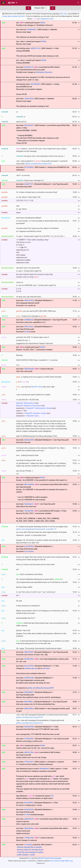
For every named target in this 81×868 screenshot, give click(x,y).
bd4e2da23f (29, 810)
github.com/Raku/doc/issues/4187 (39, 164)
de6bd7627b (29, 819)
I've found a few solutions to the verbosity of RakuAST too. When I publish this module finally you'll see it (41, 449)
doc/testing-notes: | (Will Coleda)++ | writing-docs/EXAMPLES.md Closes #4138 (38, 89)
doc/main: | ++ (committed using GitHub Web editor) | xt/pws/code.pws (43, 821)
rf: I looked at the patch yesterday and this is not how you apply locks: (42, 528)
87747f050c (29, 167)
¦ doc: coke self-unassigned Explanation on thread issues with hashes (42, 716)
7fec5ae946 (29, 511)
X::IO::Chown (29, 551)
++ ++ (23, 382)
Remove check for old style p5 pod (30, 850)
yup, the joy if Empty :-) (25, 471)
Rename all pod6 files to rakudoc (30, 847)
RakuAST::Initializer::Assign (36, 413)
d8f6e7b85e (29, 709)
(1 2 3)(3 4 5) (19, 290)
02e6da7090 (29, 727)
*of (17, 474)
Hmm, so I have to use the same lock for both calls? (36, 565)
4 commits (28, 845)
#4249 (42, 746)
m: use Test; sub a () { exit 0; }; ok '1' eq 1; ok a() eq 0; (36, 592)
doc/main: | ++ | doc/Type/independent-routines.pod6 (42, 660)
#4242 (42, 23)
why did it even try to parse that (28, 268)
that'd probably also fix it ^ (26, 618)
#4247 (42, 478)
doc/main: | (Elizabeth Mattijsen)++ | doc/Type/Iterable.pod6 (38, 695)
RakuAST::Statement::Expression (28, 406)
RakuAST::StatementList (25, 403)
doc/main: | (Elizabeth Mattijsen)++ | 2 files (37, 804)
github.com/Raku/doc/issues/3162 (29, 723)
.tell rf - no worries (23, 175)
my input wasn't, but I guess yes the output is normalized (37, 228)
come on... (20, 282)
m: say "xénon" (22, 209)
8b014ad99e (29, 484)
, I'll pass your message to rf (30, 180)
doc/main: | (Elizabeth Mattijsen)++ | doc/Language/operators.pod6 (35, 303)
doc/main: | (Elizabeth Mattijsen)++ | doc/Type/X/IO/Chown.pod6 (35, 549)
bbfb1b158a (29, 752)
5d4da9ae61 (32, 30)
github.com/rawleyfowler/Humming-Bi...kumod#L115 (36, 529)
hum (18, 206)
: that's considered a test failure (29, 574)
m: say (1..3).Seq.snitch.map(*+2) (29, 271)
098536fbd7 (29, 692)
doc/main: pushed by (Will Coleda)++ (43, 850)
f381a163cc (29, 327)
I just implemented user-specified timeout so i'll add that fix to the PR (42, 582)
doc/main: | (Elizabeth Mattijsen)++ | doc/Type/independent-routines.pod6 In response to (35, 683)
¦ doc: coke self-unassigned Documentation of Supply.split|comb (40, 722)
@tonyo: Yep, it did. (23, 630)
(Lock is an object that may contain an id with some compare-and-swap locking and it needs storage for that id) (43, 558)
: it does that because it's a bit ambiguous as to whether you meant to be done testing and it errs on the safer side (43, 642)
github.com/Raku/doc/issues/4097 (41, 688)
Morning (19, 355)
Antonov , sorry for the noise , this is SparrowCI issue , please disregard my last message (41, 150)
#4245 (44, 60)
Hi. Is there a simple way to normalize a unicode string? (37, 192)
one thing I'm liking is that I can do (29, 460)
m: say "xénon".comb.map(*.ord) (28, 197)
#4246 (42, 347)
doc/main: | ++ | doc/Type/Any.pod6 (36, 505)
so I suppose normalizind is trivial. (29, 231)
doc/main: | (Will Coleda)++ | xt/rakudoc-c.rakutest (40, 763)
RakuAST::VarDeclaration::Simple (39, 408)
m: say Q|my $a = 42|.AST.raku (28, 400)
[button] (78, 3)
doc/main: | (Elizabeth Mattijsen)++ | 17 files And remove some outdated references (38, 670)
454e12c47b (29, 300)
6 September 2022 (47, 19)
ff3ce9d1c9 (29, 67)
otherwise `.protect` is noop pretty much (31, 535)
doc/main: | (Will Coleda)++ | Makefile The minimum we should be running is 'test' (35, 102)
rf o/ (18, 365)
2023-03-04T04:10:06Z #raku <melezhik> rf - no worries (37, 360)
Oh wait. (19, 601)
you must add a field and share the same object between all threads (41, 532)
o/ (17, 112)
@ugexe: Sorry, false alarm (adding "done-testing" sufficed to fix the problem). (41, 635)
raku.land (46, 668)
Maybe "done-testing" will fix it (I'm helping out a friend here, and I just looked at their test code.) (42, 612)
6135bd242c (29, 739)
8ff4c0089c (29, 702)
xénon (19, 213)
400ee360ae (29, 828)
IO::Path (27, 332)
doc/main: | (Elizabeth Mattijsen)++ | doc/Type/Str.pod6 (42, 321)
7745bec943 (29, 838)
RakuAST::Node (37, 387)
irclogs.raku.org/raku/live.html (13, 16)
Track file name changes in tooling (30, 852)
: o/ (21, 117)
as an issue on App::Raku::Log (61, 861)
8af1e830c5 (29, 803)
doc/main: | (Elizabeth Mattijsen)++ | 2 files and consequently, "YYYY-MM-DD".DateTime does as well (38, 730)
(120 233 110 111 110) (25, 201)
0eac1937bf (29, 666)
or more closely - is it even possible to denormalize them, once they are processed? (43, 222)
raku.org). (63, 14)
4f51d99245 (35, 84)
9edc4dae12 (29, 504)
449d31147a (35, 48)
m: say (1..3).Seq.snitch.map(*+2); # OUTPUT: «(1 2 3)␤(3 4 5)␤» (41, 236)
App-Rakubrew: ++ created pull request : (35, 797)
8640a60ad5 (44, 769)
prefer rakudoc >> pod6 (26, 855)
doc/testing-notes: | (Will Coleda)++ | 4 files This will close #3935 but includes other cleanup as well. (38, 52)
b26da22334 (29, 440)
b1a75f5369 (29, 546)
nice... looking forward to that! (27, 455)
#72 (52, 796)
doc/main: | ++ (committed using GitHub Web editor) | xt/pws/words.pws (42, 831)
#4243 (44, 41)
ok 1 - (18, 595)
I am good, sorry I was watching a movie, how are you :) (40, 156)
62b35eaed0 (29, 369)
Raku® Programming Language (49, 858)
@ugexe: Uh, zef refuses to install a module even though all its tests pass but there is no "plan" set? (41, 541)
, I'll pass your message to (31, 316)
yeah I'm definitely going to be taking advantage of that (37, 436)
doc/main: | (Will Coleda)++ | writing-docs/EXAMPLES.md (43, 169)
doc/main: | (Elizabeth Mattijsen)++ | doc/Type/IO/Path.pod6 (35, 329)
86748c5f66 (29, 659)
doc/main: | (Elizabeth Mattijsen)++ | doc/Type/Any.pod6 (42, 185)
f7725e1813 (29, 762)
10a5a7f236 (29, 99)
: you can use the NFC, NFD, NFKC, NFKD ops (36, 311)
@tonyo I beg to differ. (24, 587)
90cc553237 (29, 125)
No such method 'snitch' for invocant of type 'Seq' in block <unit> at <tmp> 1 (35, 276)
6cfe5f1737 (29, 184)
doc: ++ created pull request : (35, 24)
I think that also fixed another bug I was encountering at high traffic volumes (42, 624)
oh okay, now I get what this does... (29, 297)
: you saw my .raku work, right (35, 387)
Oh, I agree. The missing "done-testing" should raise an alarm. (39, 648)
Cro (30, 858)
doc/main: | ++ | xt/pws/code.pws (35, 370)
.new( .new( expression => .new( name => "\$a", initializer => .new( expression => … (36, 409)
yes (18, 569)
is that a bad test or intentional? (28, 606)
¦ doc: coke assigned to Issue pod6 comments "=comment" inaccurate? (42, 162)
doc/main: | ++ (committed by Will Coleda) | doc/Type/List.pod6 (38, 755)
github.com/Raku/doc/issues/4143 (29, 717)
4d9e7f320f (29, 652)
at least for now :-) (23, 340)
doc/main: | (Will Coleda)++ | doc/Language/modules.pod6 (43, 710)
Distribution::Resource (44, 72)
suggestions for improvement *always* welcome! (35, 343)
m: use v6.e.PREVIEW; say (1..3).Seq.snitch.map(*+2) (36, 285)
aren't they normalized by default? (29, 218)
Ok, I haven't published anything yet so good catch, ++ (39, 579)
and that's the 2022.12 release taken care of (33, 337)
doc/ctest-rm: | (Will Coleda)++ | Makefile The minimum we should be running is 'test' (37, 33)
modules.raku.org (31, 668)
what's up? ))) (21, 122)
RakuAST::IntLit (33, 416)
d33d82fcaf (29, 320)
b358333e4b (29, 678)
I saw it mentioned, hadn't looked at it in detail (33, 395)
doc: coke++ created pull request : (31, 43)
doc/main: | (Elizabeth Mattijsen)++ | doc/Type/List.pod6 (42, 740)
